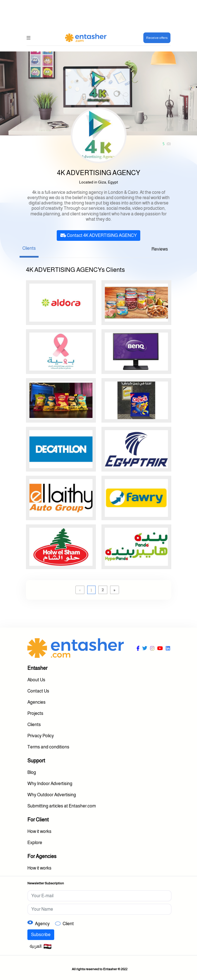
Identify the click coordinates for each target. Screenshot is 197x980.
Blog (32, 772)
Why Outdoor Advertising (52, 795)
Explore (35, 843)
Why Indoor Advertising (50, 784)
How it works (39, 831)
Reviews (160, 249)
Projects (35, 713)
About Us (36, 680)
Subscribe (41, 935)
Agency (42, 924)
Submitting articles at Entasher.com (62, 806)
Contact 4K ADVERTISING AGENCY (98, 235)
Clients (29, 248)
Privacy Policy (41, 736)
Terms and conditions (48, 747)
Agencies (36, 702)
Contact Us (38, 691)
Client (68, 924)
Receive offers (157, 38)
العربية (41, 946)
